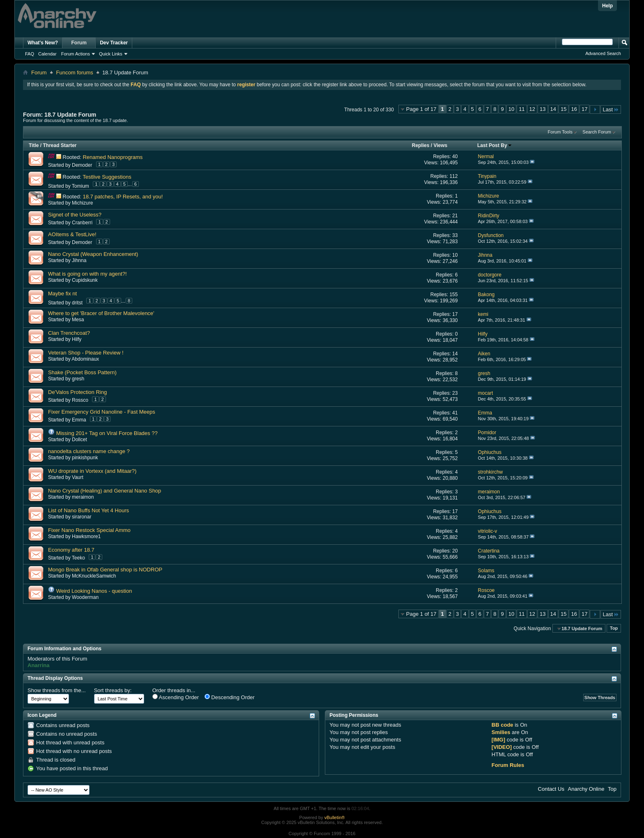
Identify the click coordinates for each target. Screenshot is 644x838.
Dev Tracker (114, 43)
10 (511, 109)
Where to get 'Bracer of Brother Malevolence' (101, 313)
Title (34, 145)
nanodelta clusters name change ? (89, 451)
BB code (503, 725)
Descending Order (230, 697)
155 (453, 295)
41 (455, 413)
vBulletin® (335, 817)
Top (614, 628)
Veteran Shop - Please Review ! (86, 353)
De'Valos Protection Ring (77, 392)
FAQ (30, 54)
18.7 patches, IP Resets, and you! (123, 197)
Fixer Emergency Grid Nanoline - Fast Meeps (102, 412)
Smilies (501, 732)
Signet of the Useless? (75, 215)
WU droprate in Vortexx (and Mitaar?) (92, 471)
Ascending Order (176, 697)
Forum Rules (508, 765)
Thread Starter (60, 145)
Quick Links (111, 54)
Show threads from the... (57, 690)
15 (563, 109)
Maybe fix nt (62, 294)
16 (574, 109)
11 (522, 109)
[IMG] (498, 740)
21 (455, 216)
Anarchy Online (586, 789)
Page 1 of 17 (421, 109)
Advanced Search (603, 53)
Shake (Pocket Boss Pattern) (82, 372)
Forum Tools (560, 132)
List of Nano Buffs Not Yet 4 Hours (89, 510)
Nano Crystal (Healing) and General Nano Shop (105, 491)
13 (543, 109)
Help (607, 6)
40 (455, 157)
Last (611, 109)
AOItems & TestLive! (72, 234)
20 (455, 551)
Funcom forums (75, 73)
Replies (421, 145)
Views (440, 145)
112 (453, 176)
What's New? (43, 43)
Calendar (47, 54)
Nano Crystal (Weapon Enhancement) (93, 254)
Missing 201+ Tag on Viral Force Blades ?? (107, 433)
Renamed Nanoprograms (113, 157)
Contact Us (551, 789)
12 (532, 109)
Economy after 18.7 (71, 550)
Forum (79, 43)
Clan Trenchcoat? (69, 333)
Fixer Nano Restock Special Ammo (89, 530)
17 (584, 109)
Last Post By (495, 145)
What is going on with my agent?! (87, 274)
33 (455, 235)
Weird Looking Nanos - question (94, 591)
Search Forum (597, 132)
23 (455, 393)
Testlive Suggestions (107, 177)
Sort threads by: (113, 690)
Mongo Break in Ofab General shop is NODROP (105, 570)
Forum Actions (76, 54)
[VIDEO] (502, 747)
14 (553, 109)
